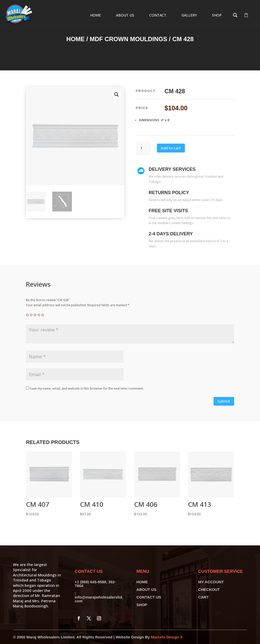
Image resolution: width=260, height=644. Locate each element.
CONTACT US (149, 597)
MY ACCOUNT (211, 582)
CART (203, 597)
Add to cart (171, 148)
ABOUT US (146, 589)
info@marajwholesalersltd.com (99, 599)
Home (75, 39)
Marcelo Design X (167, 637)
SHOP (142, 605)
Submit (224, 401)
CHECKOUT (209, 589)
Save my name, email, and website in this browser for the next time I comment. (87, 388)
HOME (142, 582)
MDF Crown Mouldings (128, 39)
